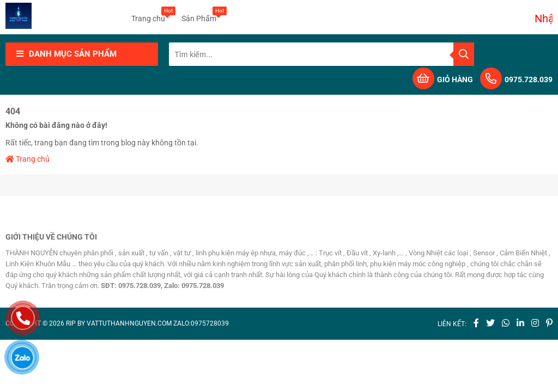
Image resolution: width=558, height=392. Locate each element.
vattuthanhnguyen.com (129, 323)
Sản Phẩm (199, 15)
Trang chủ (148, 15)
